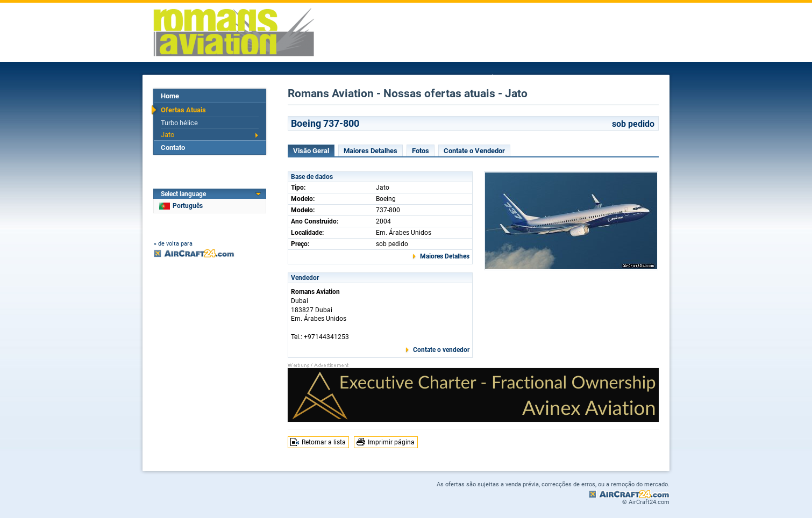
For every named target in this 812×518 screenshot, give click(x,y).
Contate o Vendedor (474, 151)
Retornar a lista (324, 442)
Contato (173, 148)
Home (170, 96)
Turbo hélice (179, 123)
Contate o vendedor (441, 350)
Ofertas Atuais (183, 110)
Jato (168, 135)
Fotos (421, 151)
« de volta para (173, 244)
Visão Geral (311, 151)
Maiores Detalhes (371, 151)
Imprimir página (391, 442)
